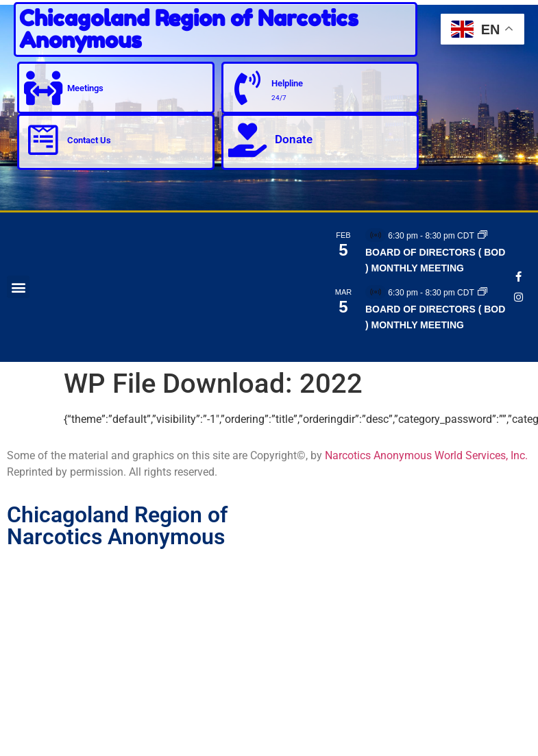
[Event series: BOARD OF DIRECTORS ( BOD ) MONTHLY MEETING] (482, 236)
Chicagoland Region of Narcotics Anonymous (189, 29)
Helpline (287, 83)
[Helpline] (247, 88)
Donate (294, 139)
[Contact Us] (43, 140)
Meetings (85, 88)
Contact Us (89, 140)
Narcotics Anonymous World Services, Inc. (426, 455)
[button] (18, 287)
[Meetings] (43, 88)
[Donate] (247, 140)
